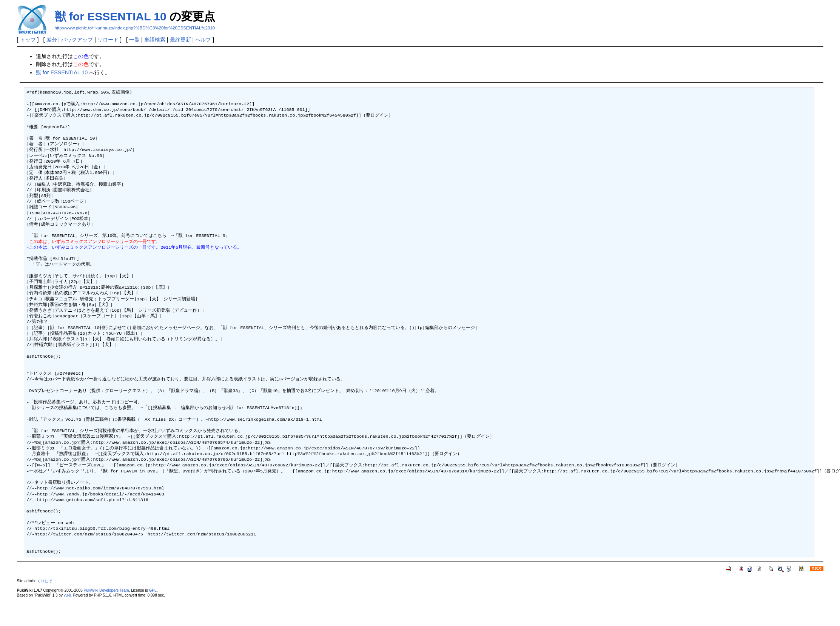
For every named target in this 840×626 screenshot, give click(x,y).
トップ (28, 40)
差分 (52, 40)
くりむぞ (45, 581)
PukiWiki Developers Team (106, 590)
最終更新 (180, 40)
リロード (108, 40)
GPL (153, 590)
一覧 (134, 40)
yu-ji (67, 595)
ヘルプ (203, 40)
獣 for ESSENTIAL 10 (111, 16)
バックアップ (77, 40)
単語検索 (155, 40)
